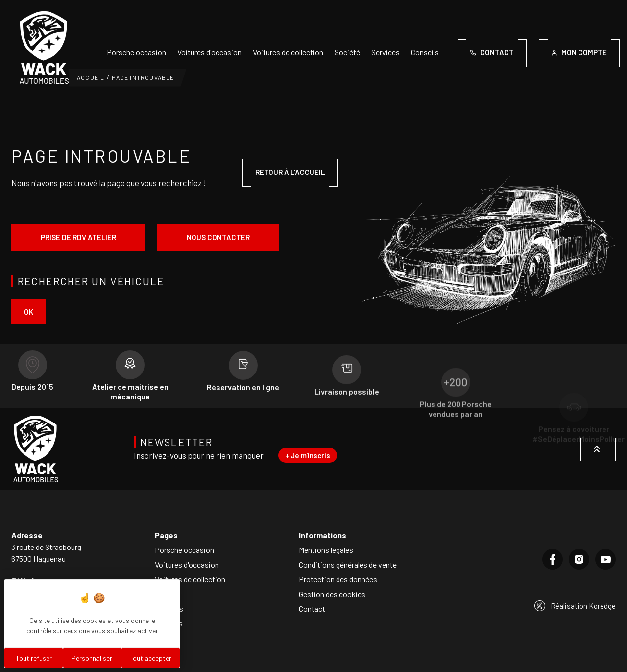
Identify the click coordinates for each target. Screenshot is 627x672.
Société (347, 52)
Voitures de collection (288, 52)
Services (386, 52)
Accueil (91, 77)
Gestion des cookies (332, 594)
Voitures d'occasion (209, 52)
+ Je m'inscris (308, 455)
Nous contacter (218, 237)
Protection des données (338, 579)
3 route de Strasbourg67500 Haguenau (46, 553)
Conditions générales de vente (348, 564)
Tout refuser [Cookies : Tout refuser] (34, 658)
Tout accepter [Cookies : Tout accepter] (150, 658)
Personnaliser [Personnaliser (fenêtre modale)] (92, 658)
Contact (312, 609)
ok (29, 312)
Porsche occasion (136, 52)
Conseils (425, 52)
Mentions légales (326, 550)
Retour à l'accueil (290, 172)
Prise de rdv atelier (78, 237)
